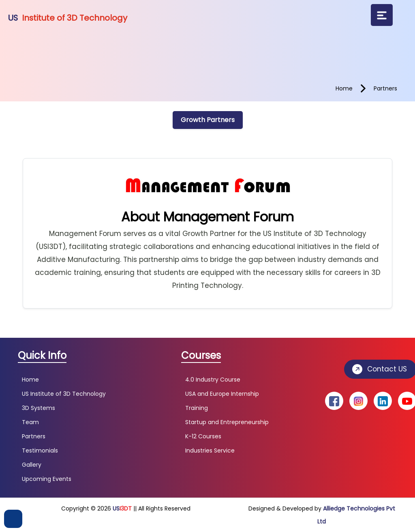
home (344, 88)
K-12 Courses (203, 436)
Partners (34, 436)
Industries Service (210, 450)
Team (30, 422)
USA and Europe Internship (222, 394)
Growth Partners (208, 120)
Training (197, 408)
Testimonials (40, 450)
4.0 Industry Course (213, 380)
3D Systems (39, 408)
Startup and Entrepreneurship (227, 422)
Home (30, 380)
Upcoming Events (47, 479)
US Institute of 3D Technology (64, 394)
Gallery (32, 465)
